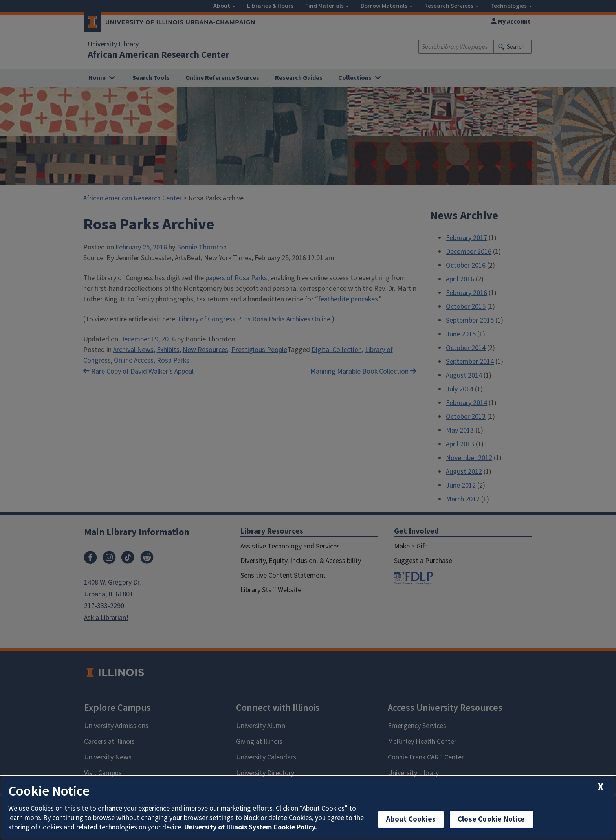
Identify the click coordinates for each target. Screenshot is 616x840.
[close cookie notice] (601, 787)
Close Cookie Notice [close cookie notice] (491, 819)
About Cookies (411, 819)
